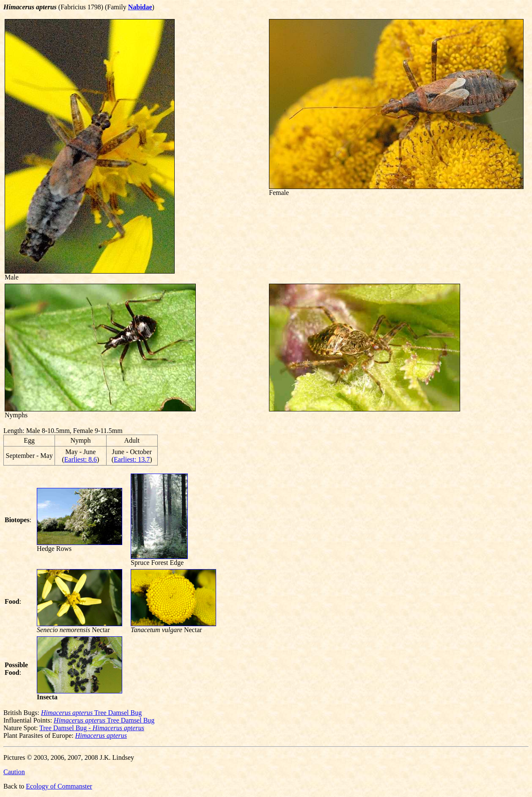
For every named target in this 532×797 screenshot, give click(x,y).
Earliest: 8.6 (81, 459)
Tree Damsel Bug (91, 713)
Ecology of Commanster (59, 786)
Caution (14, 772)
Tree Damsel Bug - (92, 728)
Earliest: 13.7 (132, 459)
